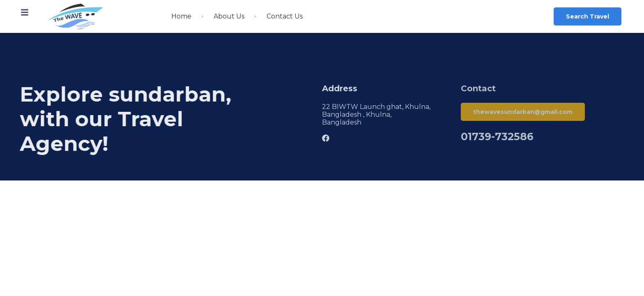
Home (181, 16)
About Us (229, 16)
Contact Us (285, 16)
